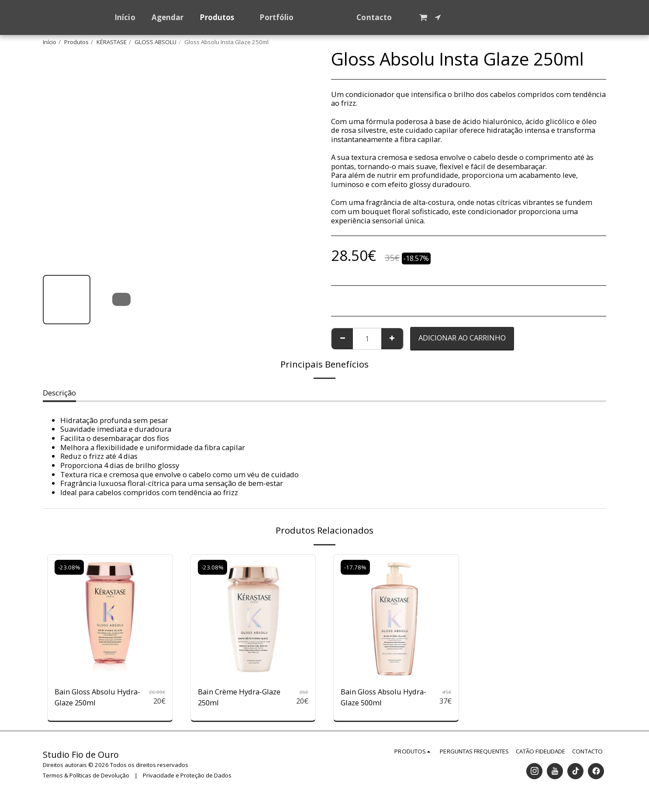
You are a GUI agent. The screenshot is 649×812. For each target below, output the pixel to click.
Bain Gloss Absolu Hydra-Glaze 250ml (97, 697)
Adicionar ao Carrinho (462, 338)
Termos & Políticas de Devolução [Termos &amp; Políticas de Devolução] (86, 775)
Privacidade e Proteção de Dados (187, 775)
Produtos (76, 42)
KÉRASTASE (112, 42)
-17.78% (355, 567)
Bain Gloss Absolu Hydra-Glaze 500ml (383, 697)
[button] (440, 17)
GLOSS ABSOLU (155, 42)
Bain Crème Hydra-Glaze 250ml (239, 697)
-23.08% (69, 567)
